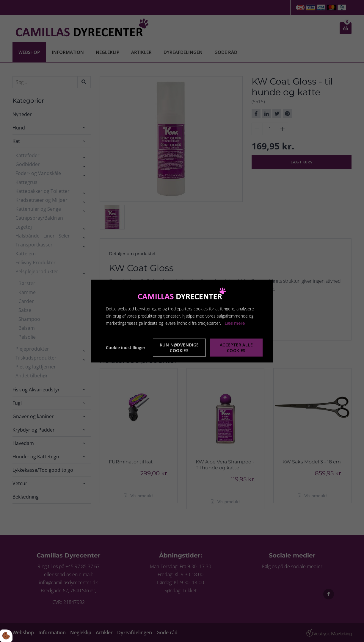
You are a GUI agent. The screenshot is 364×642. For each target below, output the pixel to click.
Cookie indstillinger (126, 347)
